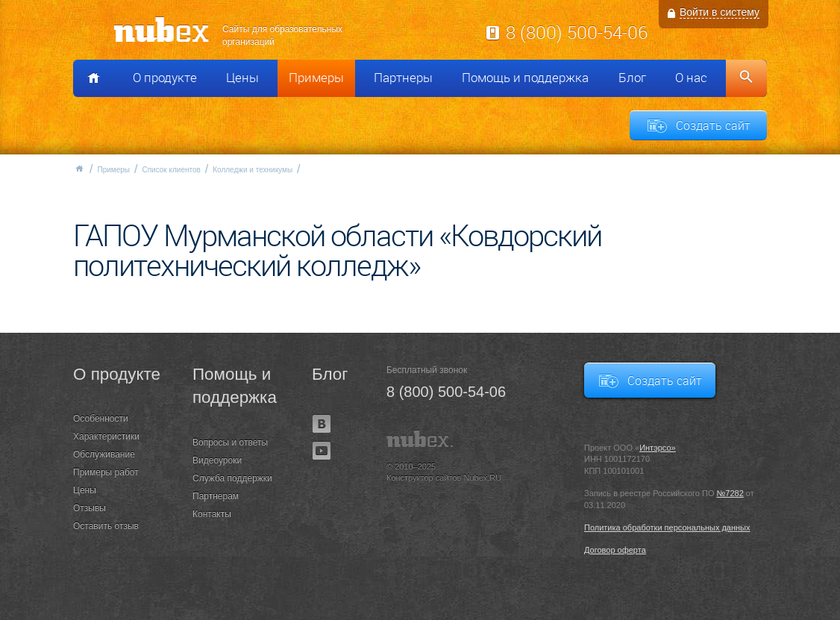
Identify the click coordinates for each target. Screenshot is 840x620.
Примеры (316, 78)
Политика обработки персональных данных (667, 527)
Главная (79, 169)
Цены (242, 78)
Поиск (746, 78)
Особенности (101, 419)
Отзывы (90, 508)
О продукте (165, 78)
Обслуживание (104, 454)
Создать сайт (713, 125)
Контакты (212, 514)
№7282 (730, 493)
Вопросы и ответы (230, 442)
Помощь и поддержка (525, 78)
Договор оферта (615, 550)
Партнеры (403, 78)
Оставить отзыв (106, 526)
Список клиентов (171, 170)
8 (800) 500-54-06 (577, 32)
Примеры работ (106, 472)
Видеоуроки (217, 460)
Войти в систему (720, 12)
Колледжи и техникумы (253, 170)
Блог (632, 78)
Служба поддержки (232, 478)
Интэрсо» (658, 448)
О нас (691, 78)
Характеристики (106, 436)
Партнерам (216, 496)
